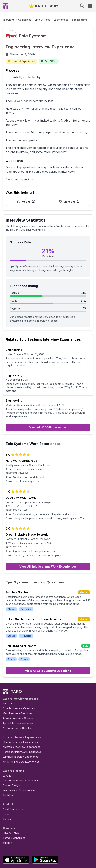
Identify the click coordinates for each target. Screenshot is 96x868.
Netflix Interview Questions (16, 706)
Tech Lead (8, 773)
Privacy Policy (10, 811)
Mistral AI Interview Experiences (19, 740)
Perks (6, 792)
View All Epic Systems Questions (48, 649)
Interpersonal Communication (18, 768)
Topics (6, 797)
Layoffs (7, 754)
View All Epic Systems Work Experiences (48, 544)
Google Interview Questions (17, 686)
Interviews (8, 20)
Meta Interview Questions (16, 691)
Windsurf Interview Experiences (19, 735)
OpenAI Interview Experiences (18, 720)
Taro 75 (7, 681)
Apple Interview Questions (16, 701)
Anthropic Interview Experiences (19, 725)
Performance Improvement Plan (18, 758)
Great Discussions (12, 787)
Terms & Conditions (13, 816)
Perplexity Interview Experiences (19, 730)
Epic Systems (38, 20)
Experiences (54, 20)
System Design (10, 763)
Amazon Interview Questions (17, 696)
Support (7, 821)
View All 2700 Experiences (48, 404)
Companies (22, 20)
